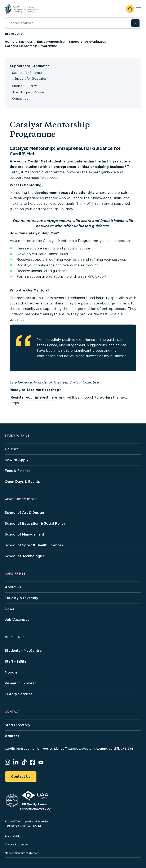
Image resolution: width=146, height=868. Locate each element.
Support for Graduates (87, 42)
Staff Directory (18, 725)
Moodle (11, 672)
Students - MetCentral (24, 651)
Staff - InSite (16, 662)
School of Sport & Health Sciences (34, 545)
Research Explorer (20, 683)
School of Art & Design (24, 513)
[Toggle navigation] (139, 9)
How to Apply (17, 460)
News (9, 609)
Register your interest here (34, 397)
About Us (13, 587)
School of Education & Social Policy (35, 523)
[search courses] (135, 23)
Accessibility (13, 836)
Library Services (19, 694)
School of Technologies (25, 556)
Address (12, 736)
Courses (12, 449)
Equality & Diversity (22, 598)
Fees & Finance (18, 471)
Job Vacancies (17, 620)
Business (26, 42)
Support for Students (27, 73)
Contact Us (20, 98)
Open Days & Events (22, 482)
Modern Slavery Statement (22, 853)
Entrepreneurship (51, 42)
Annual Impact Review (28, 92)
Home (10, 42)
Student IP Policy (25, 86)
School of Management (25, 534)
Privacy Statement (17, 844)
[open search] (130, 9)
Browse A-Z (14, 34)
